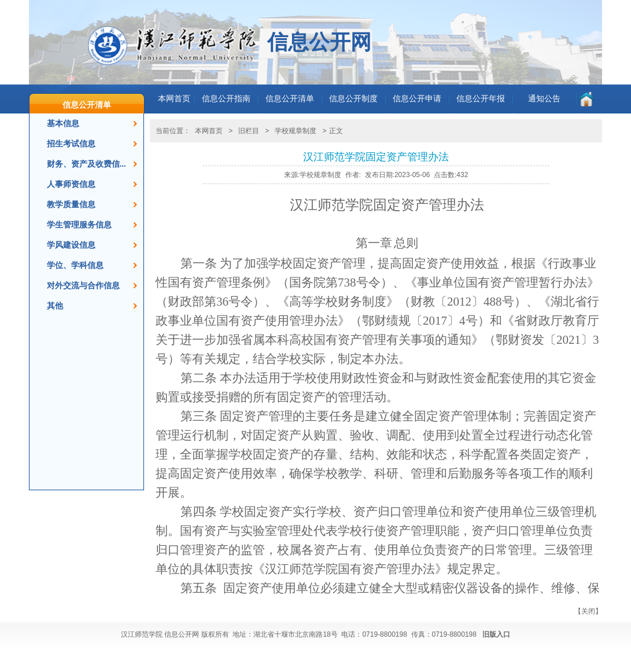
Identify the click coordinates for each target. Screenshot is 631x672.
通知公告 (544, 99)
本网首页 (174, 99)
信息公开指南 (226, 99)
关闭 (588, 611)
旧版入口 (496, 634)
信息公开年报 (481, 99)
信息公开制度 (353, 99)
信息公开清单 (87, 105)
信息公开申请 (417, 99)
